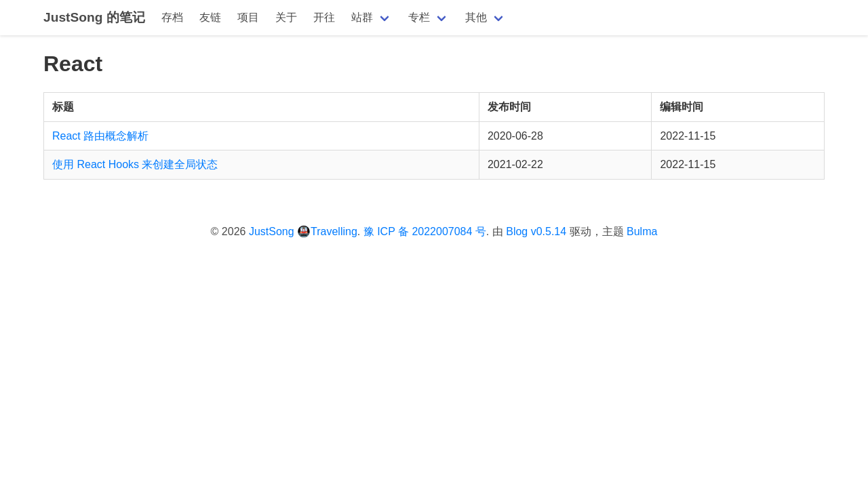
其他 (476, 17)
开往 (324, 17)
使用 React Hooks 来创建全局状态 (135, 164)
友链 (210, 17)
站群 (362, 17)
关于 (286, 17)
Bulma (642, 231)
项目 (248, 17)
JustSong (272, 231)
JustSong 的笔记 (94, 17)
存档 (172, 17)
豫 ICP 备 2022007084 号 (425, 231)
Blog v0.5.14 (536, 231)
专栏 (419, 17)
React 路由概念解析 (100, 136)
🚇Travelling (327, 231)
